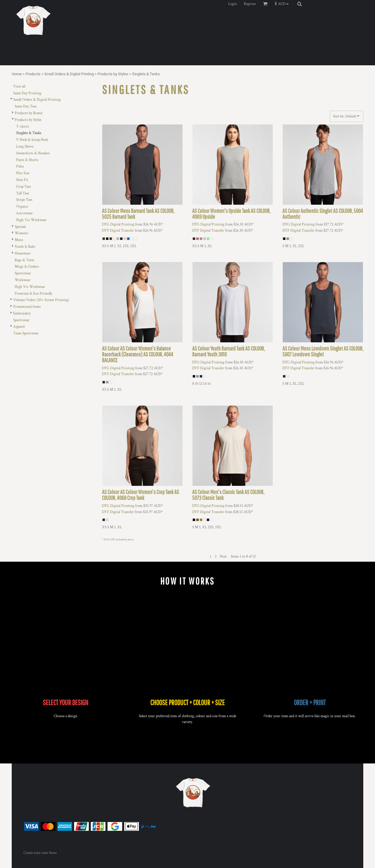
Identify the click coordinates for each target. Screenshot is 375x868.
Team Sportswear (26, 333)
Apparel (19, 327)
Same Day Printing (27, 93)
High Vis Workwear (31, 220)
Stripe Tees (24, 200)
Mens (19, 240)
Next (223, 557)
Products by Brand (28, 113)
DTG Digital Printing (118, 224)
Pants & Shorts (27, 160)
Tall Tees (23, 193)
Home (17, 74)
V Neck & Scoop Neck (32, 140)
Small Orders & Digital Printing (69, 74)
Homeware (23, 253)
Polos (20, 166)
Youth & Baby (25, 247)
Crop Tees (24, 187)
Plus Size (23, 173)
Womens (21, 233)
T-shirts (23, 127)
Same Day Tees (26, 106)
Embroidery (22, 313)
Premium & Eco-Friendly (34, 294)
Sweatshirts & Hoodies (33, 153)
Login (233, 4)
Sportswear (23, 273)
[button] (283, 4)
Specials (20, 227)
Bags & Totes (24, 260)
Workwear (23, 280)
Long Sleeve (25, 147)
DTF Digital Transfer (118, 231)
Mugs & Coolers (27, 267)
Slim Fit (22, 180)
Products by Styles (113, 74)
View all (19, 87)
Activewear (24, 213)
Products (33, 74)
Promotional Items (27, 307)
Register (250, 4)
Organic (22, 207)
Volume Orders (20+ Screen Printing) (41, 300)
